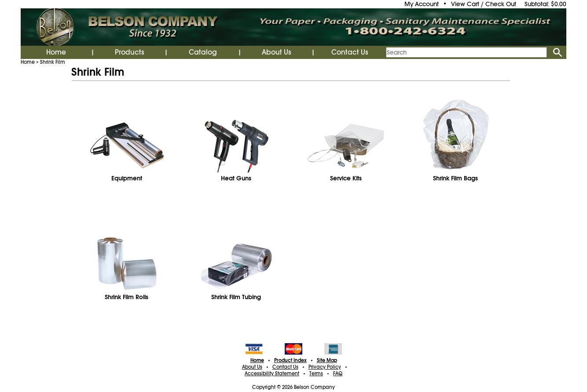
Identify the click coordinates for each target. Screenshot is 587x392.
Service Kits (346, 178)
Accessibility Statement (272, 374)
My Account (422, 4)
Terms (316, 374)
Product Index (290, 360)
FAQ (338, 374)
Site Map (327, 360)
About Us (277, 52)
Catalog (203, 52)
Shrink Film (53, 62)
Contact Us (350, 52)
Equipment (127, 178)
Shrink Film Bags (455, 178)
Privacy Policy (325, 367)
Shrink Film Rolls (127, 297)
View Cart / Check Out (484, 4)
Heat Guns (236, 178)
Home (56, 52)
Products (130, 52)
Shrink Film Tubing (236, 297)
